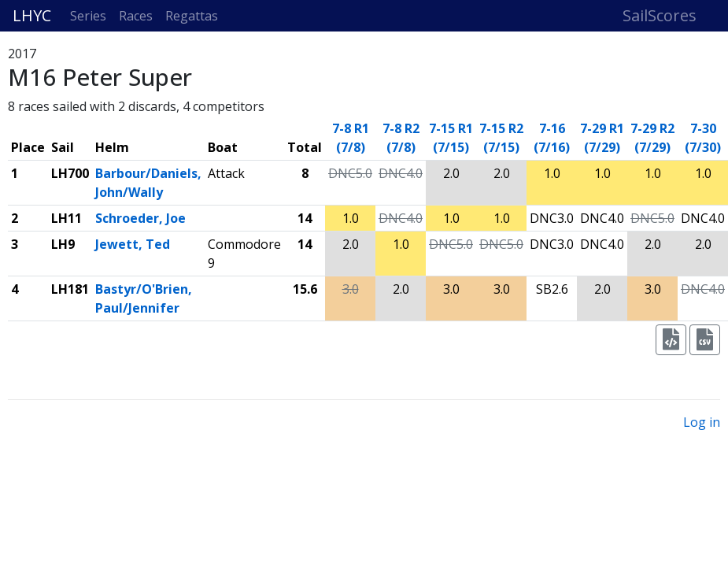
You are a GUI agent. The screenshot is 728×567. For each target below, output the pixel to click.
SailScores (660, 15)
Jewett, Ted (133, 244)
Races (136, 16)
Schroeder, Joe (140, 218)
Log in (702, 422)
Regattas (192, 16)
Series (88, 16)
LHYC (32, 15)
